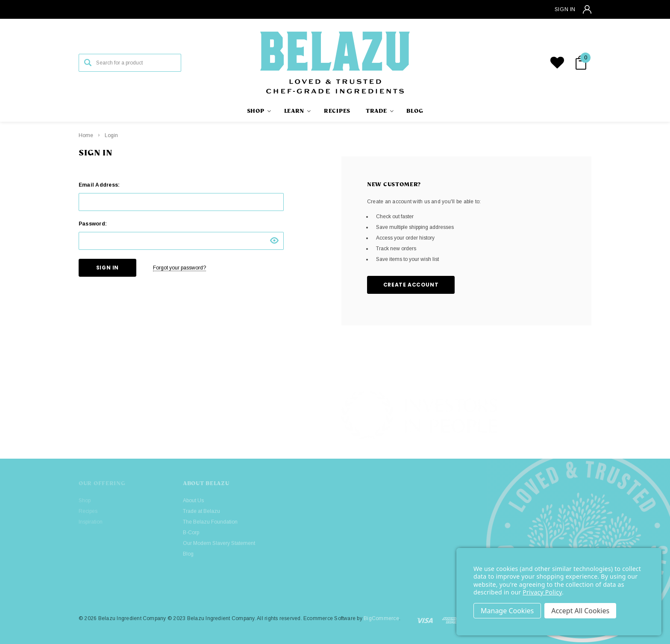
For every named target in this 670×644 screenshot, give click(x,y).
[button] (586, 416)
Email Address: (99, 185)
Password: (93, 224)
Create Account (411, 285)
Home (86, 135)
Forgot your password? (179, 268)
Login (111, 135)
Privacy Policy (542, 592)
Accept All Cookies (580, 611)
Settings (507, 611)
